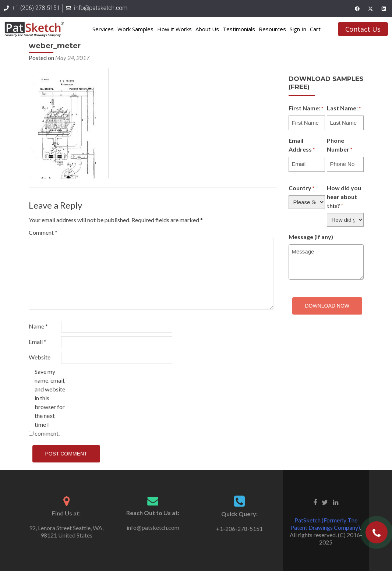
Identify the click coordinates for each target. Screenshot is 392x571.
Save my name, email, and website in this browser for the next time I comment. (50, 402)
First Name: (306, 109)
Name (38, 326)
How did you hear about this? (344, 197)
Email (38, 342)
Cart (315, 29)
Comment (43, 232)
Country (301, 188)
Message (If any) (311, 237)
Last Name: (344, 109)
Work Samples (135, 29)
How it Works (174, 29)
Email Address (302, 145)
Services (103, 29)
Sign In (298, 29)
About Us (207, 29)
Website (40, 357)
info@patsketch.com (153, 527)
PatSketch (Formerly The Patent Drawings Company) (325, 524)
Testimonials (239, 29)
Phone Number (340, 145)
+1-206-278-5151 (239, 529)
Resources (272, 29)
